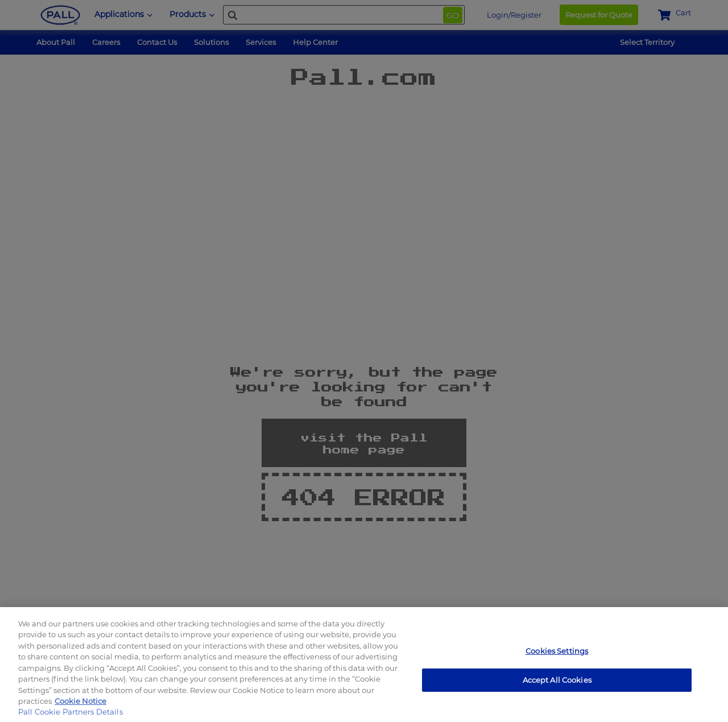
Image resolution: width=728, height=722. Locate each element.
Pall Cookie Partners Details (71, 712)
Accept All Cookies (557, 679)
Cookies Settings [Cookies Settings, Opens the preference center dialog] (557, 651)
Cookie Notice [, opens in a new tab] (80, 701)
